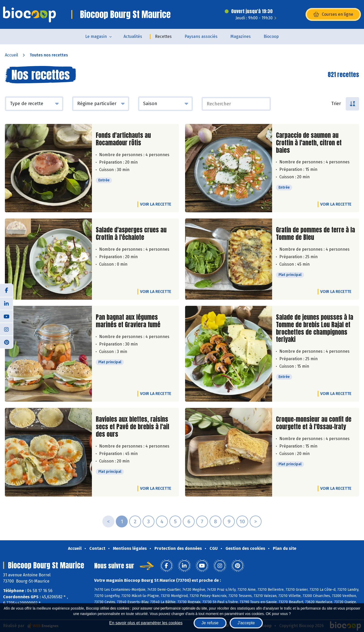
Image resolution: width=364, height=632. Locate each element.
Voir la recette (156, 204)
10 (242, 521)
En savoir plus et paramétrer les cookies (146, 623)
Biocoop (271, 36)
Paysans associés (201, 36)
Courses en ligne (333, 14)
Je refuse (210, 623)
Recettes (163, 36)
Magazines (241, 36)
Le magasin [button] (96, 36)
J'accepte (246, 623)
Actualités (133, 36)
